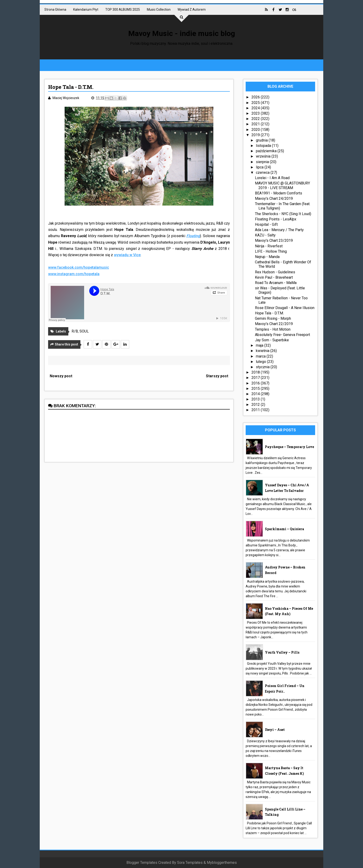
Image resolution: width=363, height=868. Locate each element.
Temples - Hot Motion (273, 329)
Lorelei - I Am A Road (272, 178)
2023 (256, 113)
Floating (193, 236)
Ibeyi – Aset (275, 730)
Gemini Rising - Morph (273, 318)
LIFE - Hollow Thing (271, 251)
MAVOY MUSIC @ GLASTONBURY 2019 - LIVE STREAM (282, 185)
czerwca (263, 173)
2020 (256, 130)
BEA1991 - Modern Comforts (279, 193)
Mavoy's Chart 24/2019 (274, 198)
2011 (256, 410)
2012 (256, 405)
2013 (256, 399)
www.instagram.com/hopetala (74, 274)
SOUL (84, 331)
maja (260, 345)
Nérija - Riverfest (269, 246)
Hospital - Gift (266, 224)
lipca (260, 167)
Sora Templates (190, 863)
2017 (256, 378)
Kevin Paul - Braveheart (274, 277)
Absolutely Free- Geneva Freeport (282, 335)
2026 (256, 97)
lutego (261, 362)
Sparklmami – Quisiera (284, 529)
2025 (256, 103)
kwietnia (263, 351)
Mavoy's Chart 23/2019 (274, 240)
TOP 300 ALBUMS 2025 (123, 10)
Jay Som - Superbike (272, 340)
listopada (264, 146)
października (267, 151)
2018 (256, 372)
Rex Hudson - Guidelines (275, 272)
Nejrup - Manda (267, 257)
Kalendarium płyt (86, 10)
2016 (256, 383)
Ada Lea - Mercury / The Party (279, 230)
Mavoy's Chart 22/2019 (274, 324)
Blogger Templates (142, 863)
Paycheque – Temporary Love (289, 447)
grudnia (262, 140)
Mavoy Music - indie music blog (182, 33)
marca (261, 356)
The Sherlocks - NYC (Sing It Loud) (283, 214)
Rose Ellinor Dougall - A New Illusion (285, 308)
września (264, 156)
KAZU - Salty (265, 235)
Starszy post (217, 376)
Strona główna (55, 10)
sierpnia (263, 162)
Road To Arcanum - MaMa (276, 283)
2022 (256, 119)
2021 (256, 124)
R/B (75, 331)
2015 (256, 389)
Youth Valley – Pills (282, 652)
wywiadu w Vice (127, 255)
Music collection (159, 10)
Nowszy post (61, 376)
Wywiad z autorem (192, 10)
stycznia (263, 367)
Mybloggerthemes (222, 863)
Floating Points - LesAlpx (276, 219)
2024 (256, 108)
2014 (256, 394)
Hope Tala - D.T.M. (269, 313)
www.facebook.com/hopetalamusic (79, 267)
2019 (256, 135)
